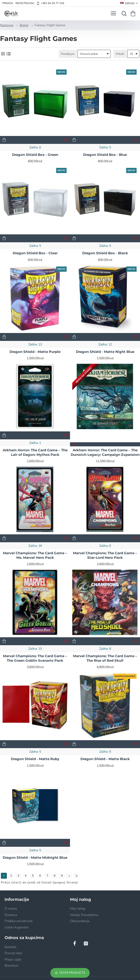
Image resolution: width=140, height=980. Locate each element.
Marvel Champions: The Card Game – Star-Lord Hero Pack (105, 555)
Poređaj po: (68, 54)
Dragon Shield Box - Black (105, 253)
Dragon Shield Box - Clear (35, 253)
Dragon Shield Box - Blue (105, 155)
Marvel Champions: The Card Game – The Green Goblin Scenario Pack (35, 658)
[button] (4, 140)
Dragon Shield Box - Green (35, 155)
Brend (24, 25)
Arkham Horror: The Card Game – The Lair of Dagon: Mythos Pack (35, 452)
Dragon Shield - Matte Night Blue (105, 352)
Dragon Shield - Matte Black (105, 759)
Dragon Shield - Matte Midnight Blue (35, 857)
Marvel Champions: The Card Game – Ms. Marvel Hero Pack (35, 555)
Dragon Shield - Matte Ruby (35, 759)
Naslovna (7, 25)
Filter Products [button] (72, 973)
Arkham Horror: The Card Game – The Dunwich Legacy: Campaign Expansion (105, 452)
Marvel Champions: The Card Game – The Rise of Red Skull (105, 658)
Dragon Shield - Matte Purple (35, 352)
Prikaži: (120, 54)
